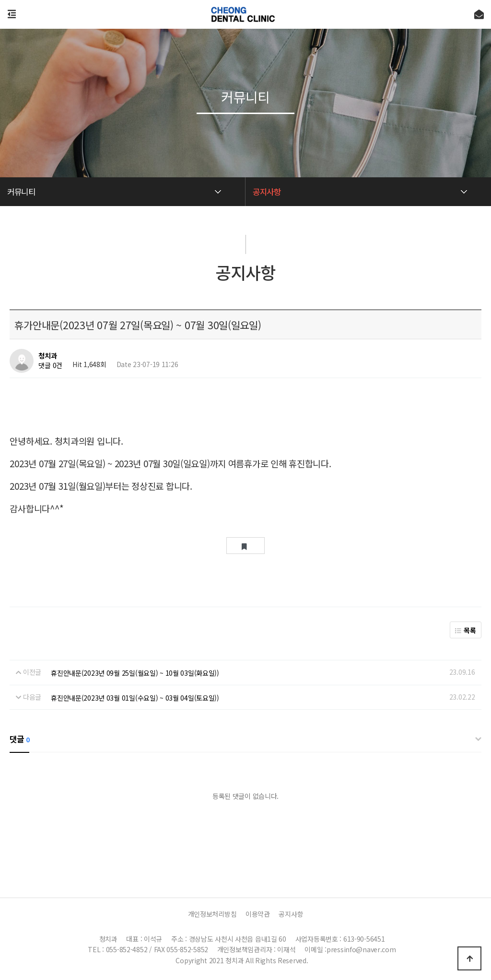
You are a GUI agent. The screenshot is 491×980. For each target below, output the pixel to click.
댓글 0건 (50, 366)
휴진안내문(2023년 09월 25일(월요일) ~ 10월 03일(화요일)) (135, 673)
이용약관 (258, 914)
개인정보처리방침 (212, 914)
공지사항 (291, 914)
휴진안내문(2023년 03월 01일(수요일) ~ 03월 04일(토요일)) (135, 698)
